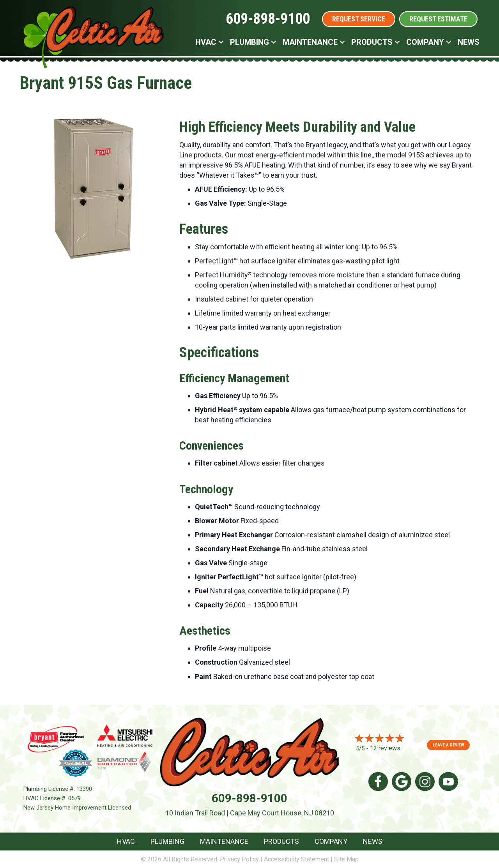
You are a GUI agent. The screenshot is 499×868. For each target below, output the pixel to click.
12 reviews (385, 748)
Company (331, 841)
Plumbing (167, 841)
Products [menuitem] (372, 42)
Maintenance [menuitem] (310, 42)
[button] (221, 42)
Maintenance (224, 841)
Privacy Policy (239, 859)
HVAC (126, 841)
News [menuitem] (469, 42)
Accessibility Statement (296, 859)
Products (281, 841)
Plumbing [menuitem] (249, 42)
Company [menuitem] (425, 42)
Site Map (346, 859)
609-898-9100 (268, 19)
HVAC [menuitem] (206, 42)
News (373, 841)
